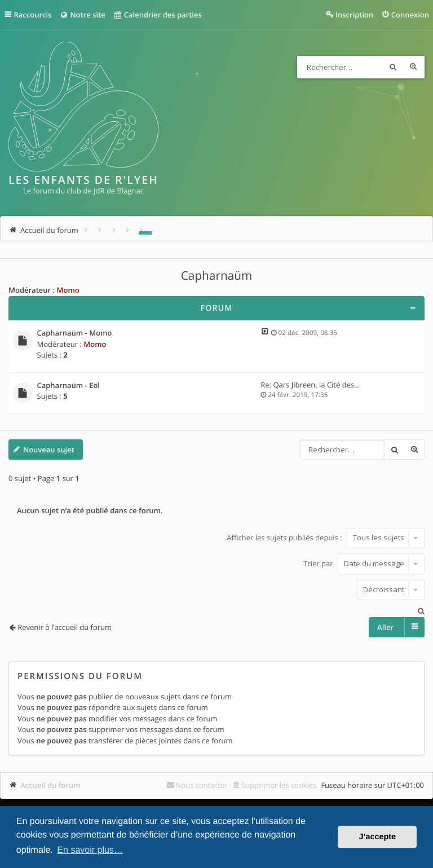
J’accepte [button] (377, 837)
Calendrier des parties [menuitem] (158, 15)
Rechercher (393, 67)
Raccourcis (33, 15)
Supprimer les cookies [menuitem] (279, 785)
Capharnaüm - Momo (75, 333)
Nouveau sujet (49, 450)
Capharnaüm (217, 276)
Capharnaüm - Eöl (69, 386)
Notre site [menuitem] (82, 15)
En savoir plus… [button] (90, 850)
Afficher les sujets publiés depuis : (326, 537)
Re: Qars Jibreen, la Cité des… (310, 385)
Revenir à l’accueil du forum (65, 627)
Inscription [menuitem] (354, 15)
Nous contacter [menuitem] (202, 785)
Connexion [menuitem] (410, 15)
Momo (68, 290)
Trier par (364, 563)
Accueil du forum (50, 785)
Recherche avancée (413, 67)
